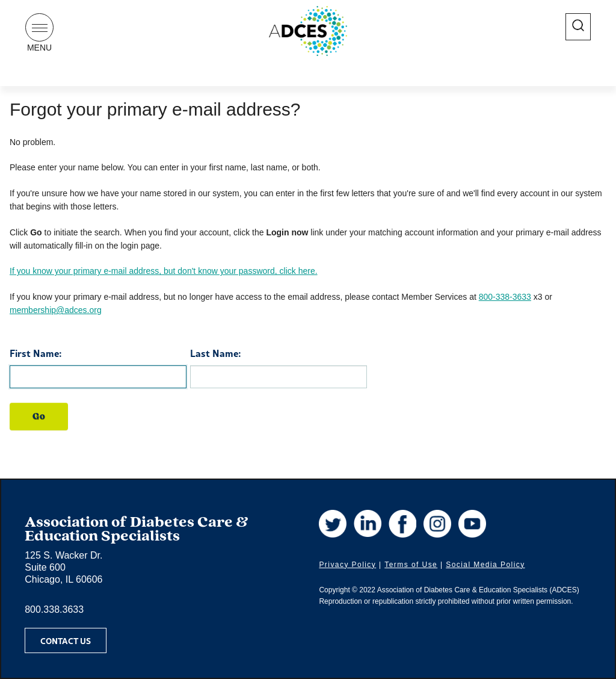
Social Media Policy (485, 565)
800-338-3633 (505, 297)
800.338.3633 (54, 609)
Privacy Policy (347, 565)
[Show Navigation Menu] (39, 27)
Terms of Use (411, 565)
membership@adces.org (56, 310)
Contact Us (66, 640)
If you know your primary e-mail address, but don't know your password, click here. (164, 271)
